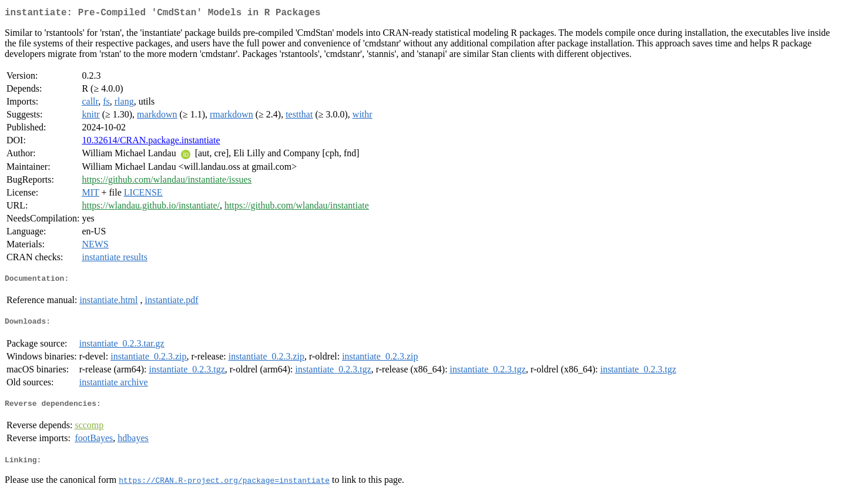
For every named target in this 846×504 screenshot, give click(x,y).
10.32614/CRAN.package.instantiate (151, 142)
